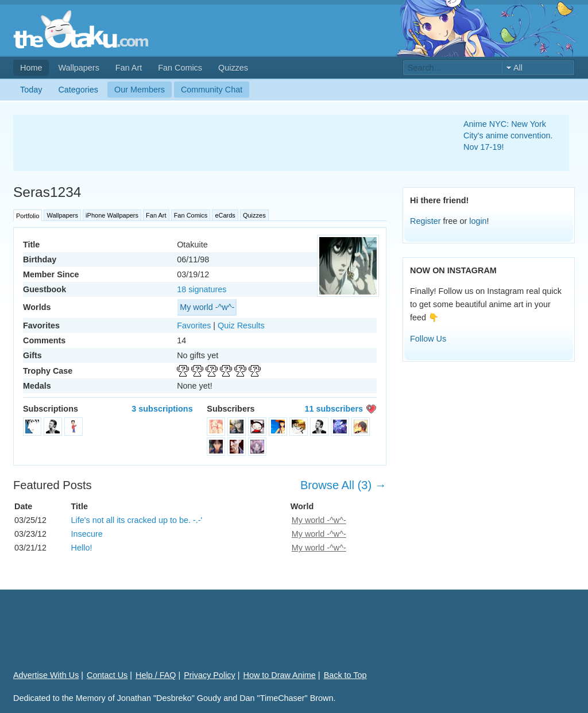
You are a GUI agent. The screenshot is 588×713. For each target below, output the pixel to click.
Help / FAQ (156, 675)
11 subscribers (334, 409)
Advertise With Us (46, 675)
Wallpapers (78, 68)
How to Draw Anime (280, 675)
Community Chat (212, 90)
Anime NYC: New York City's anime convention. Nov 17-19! (508, 135)
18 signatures (202, 289)
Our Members (140, 90)
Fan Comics (180, 68)
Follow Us (428, 339)
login (478, 221)
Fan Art (129, 68)
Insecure (87, 534)
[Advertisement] (225, 143)
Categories (78, 90)
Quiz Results (241, 325)
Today (31, 90)
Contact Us (107, 675)
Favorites (194, 325)
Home (31, 68)
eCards (225, 215)
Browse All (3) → (343, 485)
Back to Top (345, 675)
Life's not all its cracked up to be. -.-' (137, 520)
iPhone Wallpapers (112, 215)
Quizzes (233, 68)
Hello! (82, 548)
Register (425, 221)
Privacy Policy (210, 675)
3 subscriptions (162, 409)
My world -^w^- (207, 307)
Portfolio (28, 216)
